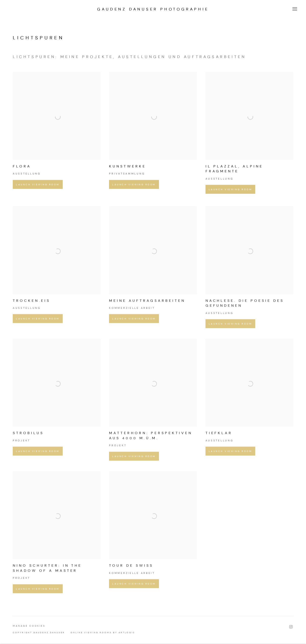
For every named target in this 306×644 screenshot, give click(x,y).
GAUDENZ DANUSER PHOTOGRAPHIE (153, 9)
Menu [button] (294, 9)
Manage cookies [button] (29, 626)
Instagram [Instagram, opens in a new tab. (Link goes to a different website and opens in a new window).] (291, 627)
